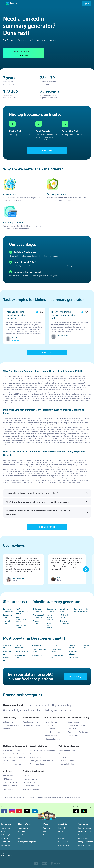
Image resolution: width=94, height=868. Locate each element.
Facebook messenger (31, 786)
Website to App (9, 761)
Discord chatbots (29, 776)
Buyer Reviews (63, 842)
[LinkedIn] (35, 811)
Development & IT (85, 831)
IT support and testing (79, 717)
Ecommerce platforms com (8, 610)
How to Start (5, 828)
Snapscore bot (7, 659)
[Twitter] (27, 811)
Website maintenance (69, 746)
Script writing (10, 717)
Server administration (67, 750)
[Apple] (76, 811)
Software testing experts (78, 725)
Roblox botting (37, 655)
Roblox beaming (38, 645)
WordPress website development (43, 750)
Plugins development (52, 732)
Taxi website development (38, 610)
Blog (45, 831)
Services (46, 835)
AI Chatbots (8, 779)
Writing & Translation (86, 842)
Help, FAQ (62, 831)
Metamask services (7, 622)
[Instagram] (12, 811)
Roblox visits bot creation (57, 650)
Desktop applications (52, 739)
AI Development (9, 776)
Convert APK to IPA (21, 652)
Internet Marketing (85, 828)
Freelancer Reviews (65, 845)
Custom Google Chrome (50, 625)
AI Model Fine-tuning (11, 786)
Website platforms (39, 746)
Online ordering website (22, 627)
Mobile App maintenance (13, 764)
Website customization (31, 725)
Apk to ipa (54, 645)
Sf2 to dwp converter (72, 647)
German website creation (50, 617)
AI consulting (8, 789)
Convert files (73, 736)
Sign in (86, 3)
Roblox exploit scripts (20, 656)
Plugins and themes (38, 764)
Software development (54, 717)
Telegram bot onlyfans (73, 653)
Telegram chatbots (30, 779)
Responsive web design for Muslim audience (82, 610)
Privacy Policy (63, 838)
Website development (31, 722)
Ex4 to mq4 (87, 647)
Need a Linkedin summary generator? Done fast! (68, 798)
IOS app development (12, 750)
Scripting (7, 729)
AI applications (49, 729)
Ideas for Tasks (6, 842)
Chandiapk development (20, 647)
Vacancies (47, 828)
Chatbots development (33, 771)
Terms (60, 835)
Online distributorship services (21, 619)
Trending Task (6, 845)
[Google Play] (84, 811)
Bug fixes (62, 757)
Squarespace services (8, 616)
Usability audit (74, 722)
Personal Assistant (84, 845)
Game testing (73, 729)
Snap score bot (7, 653)
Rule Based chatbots (31, 789)
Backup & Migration (66, 761)
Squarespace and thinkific (52, 610)
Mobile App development (15, 746)
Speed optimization (66, 764)
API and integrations (51, 725)
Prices (3, 831)
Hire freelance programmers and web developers (20, 798)
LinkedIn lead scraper (65, 610)
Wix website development (40, 757)
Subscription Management (27, 842)
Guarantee (5, 838)
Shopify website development (42, 761)
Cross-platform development (14, 757)
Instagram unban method (57, 656)
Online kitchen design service (65, 622)
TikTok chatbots (29, 782)
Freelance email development (38, 616)
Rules (20, 838)
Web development (31, 717)
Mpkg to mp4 (73, 658)
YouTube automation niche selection (22, 611)
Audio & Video (83, 838)
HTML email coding (64, 616)
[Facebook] (4, 811)
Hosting (61, 754)
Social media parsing (11, 725)
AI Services (8, 771)
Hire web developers (45, 798)
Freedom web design (38, 622)
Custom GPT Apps (10, 782)
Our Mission (62, 828)
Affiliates (21, 835)
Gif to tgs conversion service (39, 650)
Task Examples (6, 835)
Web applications (50, 736)
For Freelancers (23, 831)
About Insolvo (23, 828)
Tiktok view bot (7, 647)
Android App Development (13, 754)
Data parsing (8, 722)
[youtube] (19, 811)
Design (81, 835)
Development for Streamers (79, 732)
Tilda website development (41, 754)
